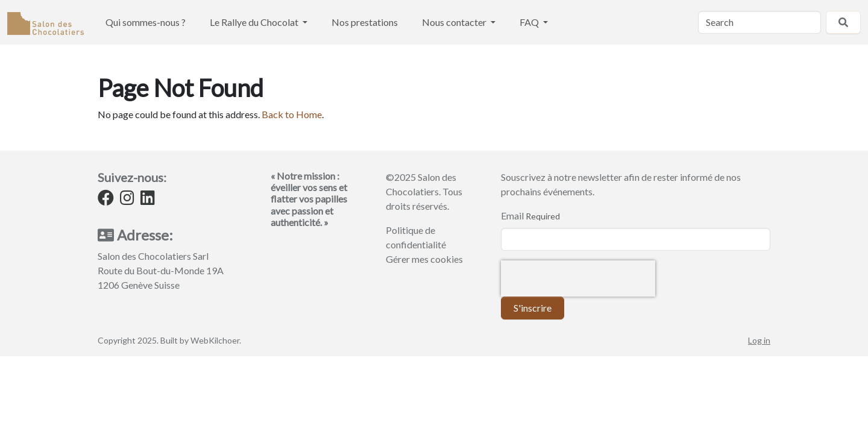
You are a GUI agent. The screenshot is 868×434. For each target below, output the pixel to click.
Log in (759, 340)
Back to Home (292, 114)
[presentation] (578, 278)
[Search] (759, 22)
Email (512, 215)
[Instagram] (127, 200)
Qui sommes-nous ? (146, 22)
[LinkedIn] (148, 200)
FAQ (530, 22)
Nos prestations (365, 22)
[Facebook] (106, 200)
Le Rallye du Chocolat (255, 22)
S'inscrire (533, 308)
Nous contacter (455, 22)
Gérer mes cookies (424, 259)
